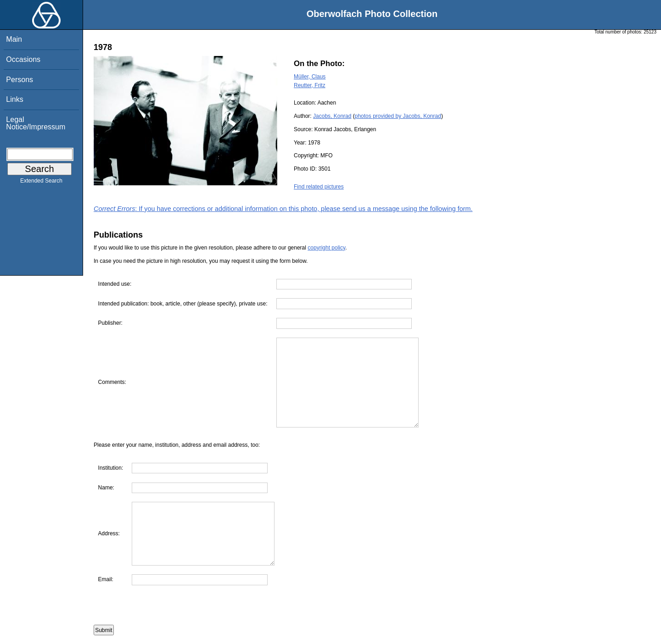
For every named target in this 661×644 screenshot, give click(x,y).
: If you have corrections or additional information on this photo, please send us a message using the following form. (283, 209)
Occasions (23, 59)
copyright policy (326, 248)
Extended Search (41, 183)
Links (14, 99)
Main (14, 39)
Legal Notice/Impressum (36, 123)
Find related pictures (319, 187)
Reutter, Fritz (310, 85)
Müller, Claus (310, 77)
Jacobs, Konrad (332, 116)
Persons (20, 80)
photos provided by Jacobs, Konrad (398, 116)
